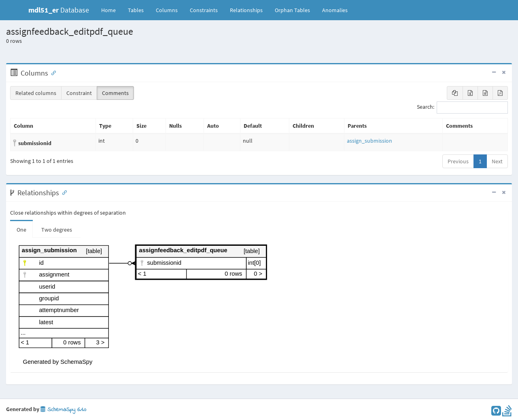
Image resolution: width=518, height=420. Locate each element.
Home (108, 10)
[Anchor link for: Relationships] (63, 192)
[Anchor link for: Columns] (52, 72)
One (21, 230)
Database (59, 10)
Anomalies (335, 10)
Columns (167, 10)
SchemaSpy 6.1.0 (63, 410)
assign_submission (369, 141)
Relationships (246, 10)
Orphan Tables (292, 10)
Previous (458, 161)
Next (497, 161)
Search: (462, 108)
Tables (139, 10)
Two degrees (57, 230)
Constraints (204, 10)
